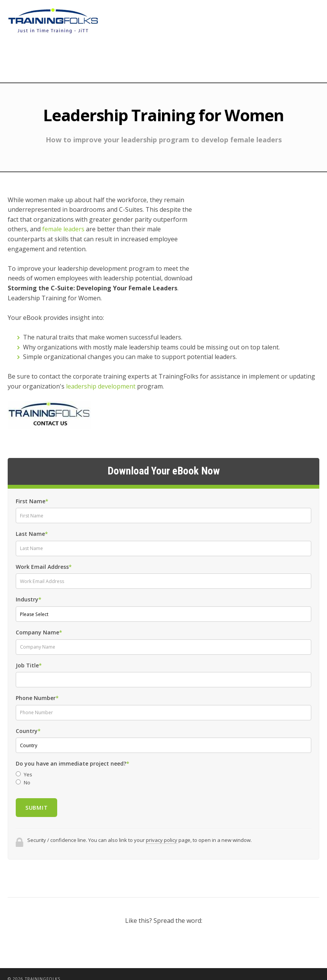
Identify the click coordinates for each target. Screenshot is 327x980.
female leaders (63, 229)
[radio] (163, 765)
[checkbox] (163, 769)
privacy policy (162, 830)
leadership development (101, 376)
